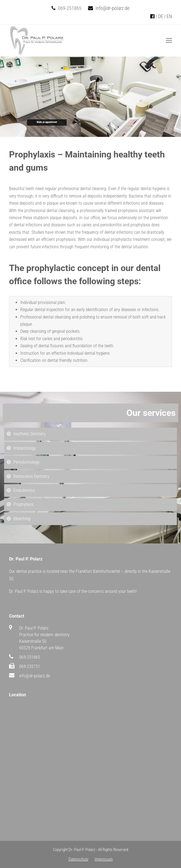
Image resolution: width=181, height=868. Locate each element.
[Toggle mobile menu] (169, 41)
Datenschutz (78, 859)
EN (169, 16)
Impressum (104, 859)
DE (161, 16)
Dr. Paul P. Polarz (82, 850)
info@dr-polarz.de (112, 8)
